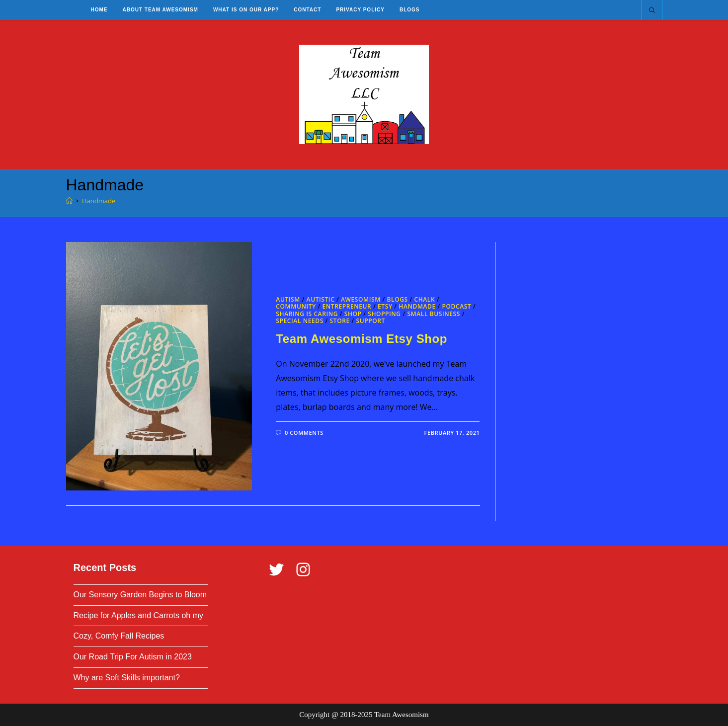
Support (370, 321)
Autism (288, 299)
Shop (353, 314)
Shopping (384, 314)
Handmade (99, 201)
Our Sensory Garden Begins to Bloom (140, 595)
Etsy (385, 306)
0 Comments (304, 433)
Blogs (398, 299)
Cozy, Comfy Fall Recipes (119, 636)
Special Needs (300, 321)
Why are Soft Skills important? (127, 678)
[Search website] (652, 11)
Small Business (434, 314)
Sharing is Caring (307, 314)
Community (296, 306)
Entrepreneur (347, 306)
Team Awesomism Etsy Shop (362, 339)
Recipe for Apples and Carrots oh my (138, 615)
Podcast (457, 306)
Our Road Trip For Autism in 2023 (133, 657)
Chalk (424, 299)
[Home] (69, 201)
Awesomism (361, 299)
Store (340, 321)
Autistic (321, 299)
